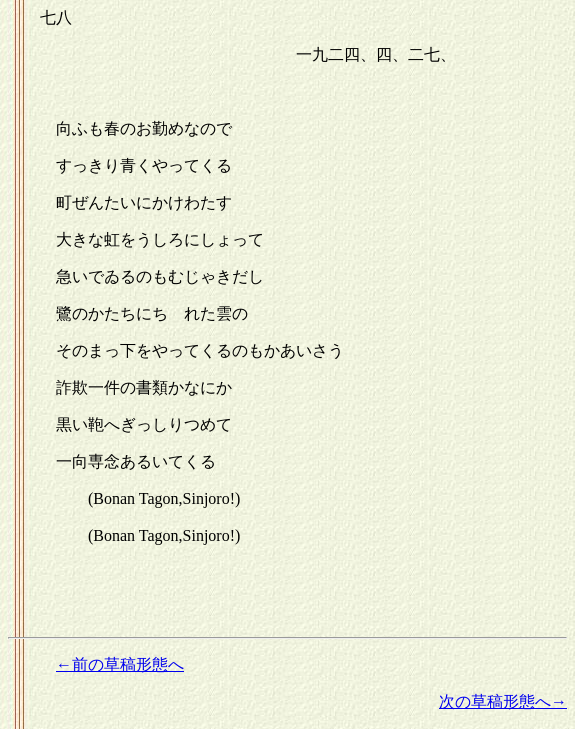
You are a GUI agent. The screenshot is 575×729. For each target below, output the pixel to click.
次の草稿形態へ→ (503, 701)
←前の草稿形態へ (120, 664)
